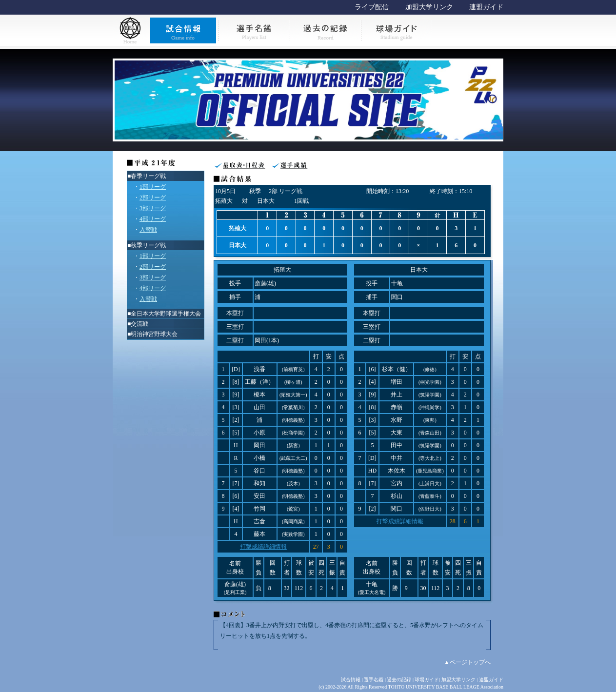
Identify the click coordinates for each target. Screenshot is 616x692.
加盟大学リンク (429, 7)
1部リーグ (153, 187)
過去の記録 (399, 680)
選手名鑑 (374, 680)
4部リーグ (153, 219)
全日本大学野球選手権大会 (166, 314)
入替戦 (148, 230)
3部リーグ (153, 208)
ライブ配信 (372, 7)
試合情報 (351, 680)
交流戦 (139, 324)
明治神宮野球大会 (154, 334)
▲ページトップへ (467, 662)
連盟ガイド (486, 7)
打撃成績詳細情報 (263, 547)
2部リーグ (153, 198)
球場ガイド (427, 680)
